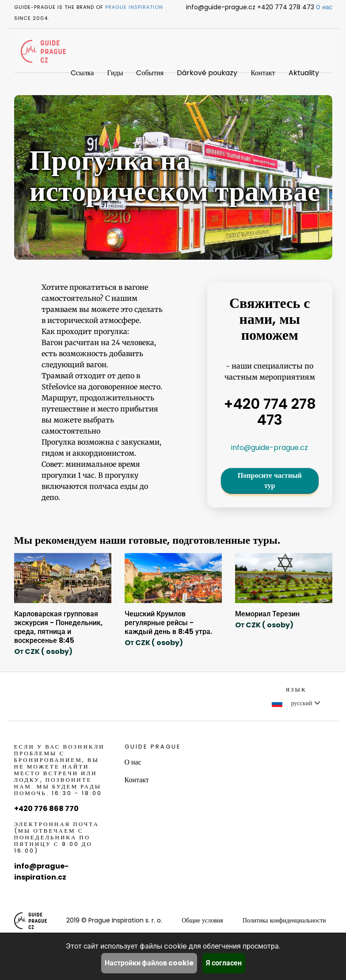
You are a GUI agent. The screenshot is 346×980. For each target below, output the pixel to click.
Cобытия (150, 73)
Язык (296, 690)
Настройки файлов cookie (149, 963)
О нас (324, 7)
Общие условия (202, 920)
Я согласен (224, 963)
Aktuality (304, 73)
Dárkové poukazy (207, 73)
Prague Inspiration (134, 7)
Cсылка (82, 73)
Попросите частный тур (270, 480)
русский (296, 703)
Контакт (263, 73)
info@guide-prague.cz (270, 448)
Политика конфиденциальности (284, 920)
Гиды (115, 73)
